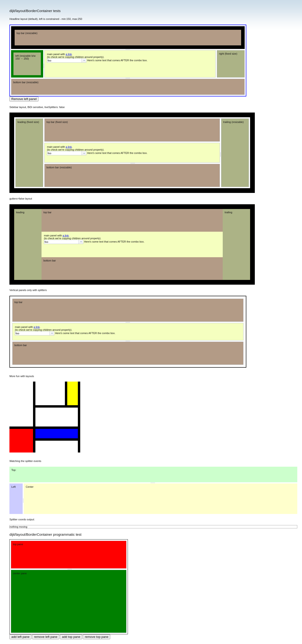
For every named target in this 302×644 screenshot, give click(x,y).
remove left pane (46, 637)
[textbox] (64, 61)
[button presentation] (84, 61)
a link (69, 54)
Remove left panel (24, 99)
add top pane (71, 637)
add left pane (20, 637)
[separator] (128, 50)
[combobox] (67, 61)
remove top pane (96, 637)
